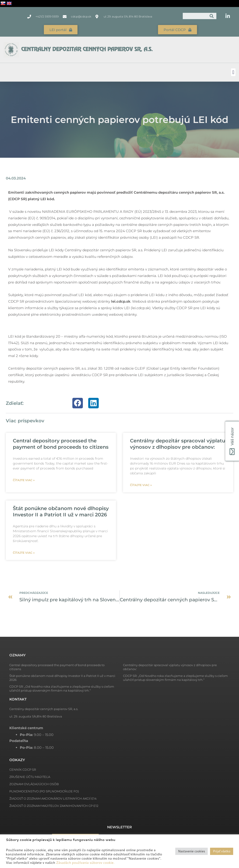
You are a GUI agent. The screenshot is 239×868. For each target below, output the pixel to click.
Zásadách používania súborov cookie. (85, 863)
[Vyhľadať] (212, 16)
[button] (233, 72)
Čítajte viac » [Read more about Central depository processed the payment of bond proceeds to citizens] (24, 480)
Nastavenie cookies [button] (192, 851)
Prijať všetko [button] (222, 851)
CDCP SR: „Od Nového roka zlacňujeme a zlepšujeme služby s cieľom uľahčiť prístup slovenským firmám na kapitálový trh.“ (175, 678)
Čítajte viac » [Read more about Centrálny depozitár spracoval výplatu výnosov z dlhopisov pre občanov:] (141, 485)
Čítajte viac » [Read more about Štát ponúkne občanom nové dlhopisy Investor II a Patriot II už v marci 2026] (24, 552)
